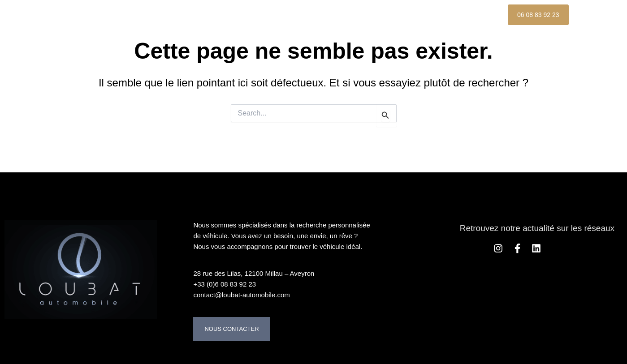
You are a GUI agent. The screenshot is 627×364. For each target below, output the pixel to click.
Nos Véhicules (220, 15)
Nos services (349, 15)
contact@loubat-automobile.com (241, 295)
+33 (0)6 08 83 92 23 (225, 284)
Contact (159, 35)
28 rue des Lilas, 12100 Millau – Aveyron (254, 273)
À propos (285, 15)
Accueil (157, 15)
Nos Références (427, 15)
